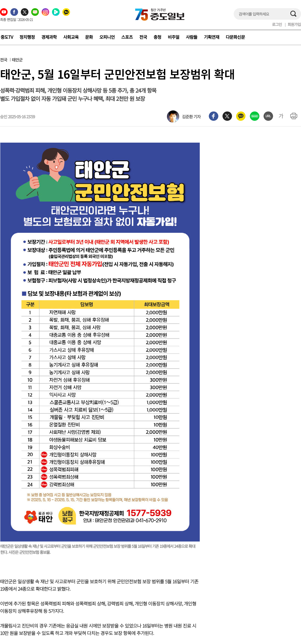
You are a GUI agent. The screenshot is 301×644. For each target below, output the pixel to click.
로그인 (277, 24)
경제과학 (49, 37)
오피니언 (107, 37)
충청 (157, 37)
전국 (143, 37)
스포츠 (127, 37)
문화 (89, 37)
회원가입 (294, 24)
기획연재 (212, 37)
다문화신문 (235, 37)
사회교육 (71, 37)
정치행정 (27, 37)
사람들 (192, 37)
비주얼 (173, 37)
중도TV (7, 37)
